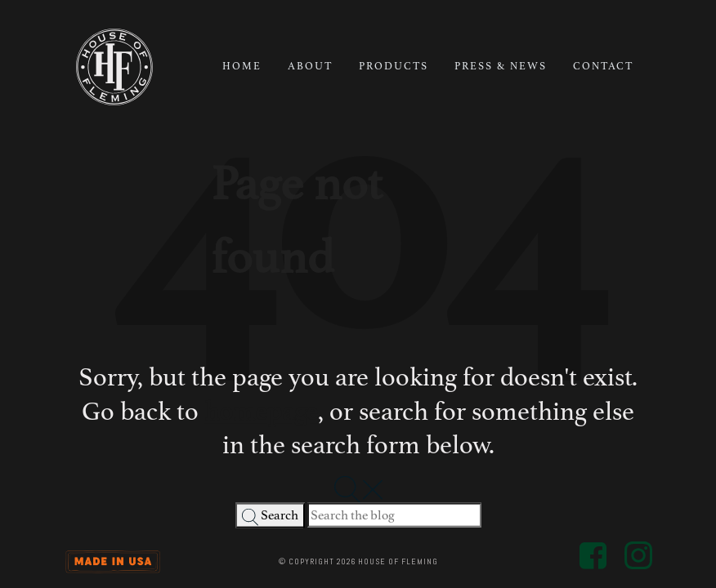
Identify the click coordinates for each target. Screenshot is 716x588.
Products (394, 66)
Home (242, 66)
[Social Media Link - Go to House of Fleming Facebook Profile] (594, 554)
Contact (603, 66)
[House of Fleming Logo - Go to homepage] (114, 67)
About (310, 66)
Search (270, 517)
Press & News (501, 66)
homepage (261, 411)
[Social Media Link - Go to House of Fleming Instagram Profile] (638, 554)
